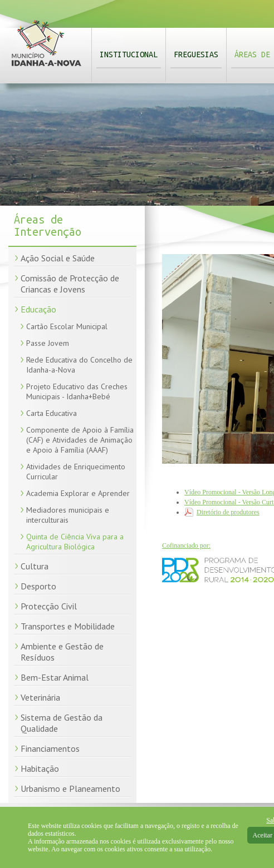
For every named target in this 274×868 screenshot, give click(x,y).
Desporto (38, 586)
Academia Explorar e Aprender (78, 493)
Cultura (35, 566)
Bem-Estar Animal (55, 677)
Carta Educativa (52, 413)
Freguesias (196, 54)
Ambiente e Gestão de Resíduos (62, 652)
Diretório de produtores (228, 512)
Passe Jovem (48, 343)
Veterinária (40, 697)
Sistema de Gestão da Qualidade (62, 723)
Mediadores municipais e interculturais (68, 515)
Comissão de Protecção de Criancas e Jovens (70, 284)
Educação (38, 309)
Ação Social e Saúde (58, 258)
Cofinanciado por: (186, 545)
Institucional (129, 54)
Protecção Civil (49, 606)
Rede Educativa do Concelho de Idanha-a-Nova (79, 365)
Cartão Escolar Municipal (67, 326)
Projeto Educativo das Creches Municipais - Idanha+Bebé (77, 391)
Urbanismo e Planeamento (70, 788)
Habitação (40, 768)
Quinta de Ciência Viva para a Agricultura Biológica (75, 542)
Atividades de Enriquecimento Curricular (76, 472)
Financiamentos (50, 748)
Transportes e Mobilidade (68, 626)
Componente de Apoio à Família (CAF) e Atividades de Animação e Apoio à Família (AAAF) (80, 440)
